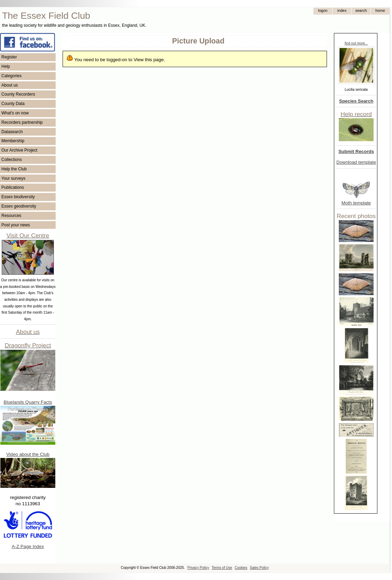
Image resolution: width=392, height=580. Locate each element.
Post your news (16, 225)
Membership (13, 141)
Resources (11, 216)
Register (9, 57)
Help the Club (14, 169)
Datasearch (12, 132)
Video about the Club (28, 454)
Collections (12, 160)
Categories (11, 76)
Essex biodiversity (18, 197)
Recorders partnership (22, 122)
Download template (356, 162)
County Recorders (18, 94)
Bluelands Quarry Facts (28, 402)
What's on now (15, 113)
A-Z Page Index (28, 546)
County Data (13, 104)
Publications (13, 187)
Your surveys (13, 178)
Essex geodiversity (19, 206)
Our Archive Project (19, 150)
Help (6, 66)
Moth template (356, 203)
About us (10, 85)
